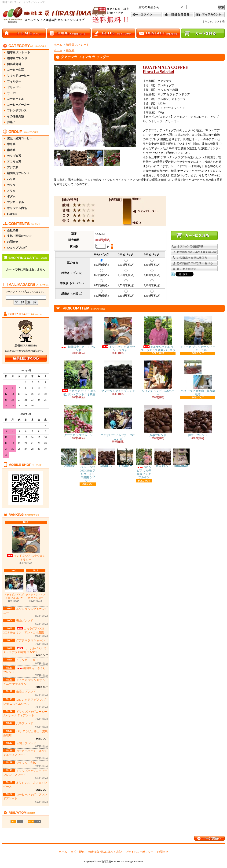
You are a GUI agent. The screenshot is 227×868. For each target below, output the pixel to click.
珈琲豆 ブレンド (17, 58)
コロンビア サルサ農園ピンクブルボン (144, 464)
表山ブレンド (25, 621)
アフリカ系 (14, 162)
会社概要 (13, 230)
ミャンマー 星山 (27, 660)
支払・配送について (20, 236)
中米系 (11, 144)
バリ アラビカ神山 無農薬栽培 (198, 378)
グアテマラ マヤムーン (31, 640)
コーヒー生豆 (15, 70)
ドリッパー (14, 87)
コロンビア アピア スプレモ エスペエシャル (181, 458)
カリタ (11, 185)
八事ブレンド (25, 723)
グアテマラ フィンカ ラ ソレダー (36, 586)
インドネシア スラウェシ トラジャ (26, 543)
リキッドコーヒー (18, 76)
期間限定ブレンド (18, 173)
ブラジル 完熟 (26, 763)
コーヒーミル (15, 99)
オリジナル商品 (17, 208)
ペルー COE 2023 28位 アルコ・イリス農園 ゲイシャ (88, 465)
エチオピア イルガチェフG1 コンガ (14, 586)
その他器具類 (15, 116)
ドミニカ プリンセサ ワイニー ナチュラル (198, 334)
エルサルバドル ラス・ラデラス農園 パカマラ (25, 650)
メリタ (11, 191)
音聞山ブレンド (26, 743)
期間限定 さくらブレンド (78, 334)
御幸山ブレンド (26, 692)
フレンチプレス (17, 110)
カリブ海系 (14, 156)
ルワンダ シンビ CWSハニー (158, 378)
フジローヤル (15, 202)
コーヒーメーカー (18, 105)
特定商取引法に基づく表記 (105, 852)
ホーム (58, 45)
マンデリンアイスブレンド (118, 377)
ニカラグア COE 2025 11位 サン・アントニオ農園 (79, 378)
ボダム (11, 196)
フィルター (14, 81)
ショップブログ (17, 248)
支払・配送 (78, 852)
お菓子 (11, 122)
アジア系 (13, 167)
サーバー (13, 93)
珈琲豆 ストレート (19, 52)
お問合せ (13, 242)
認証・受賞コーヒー (20, 138)
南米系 (11, 150)
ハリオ (11, 179)
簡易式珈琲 (14, 64)
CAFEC (12, 214)
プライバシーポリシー (139, 852)
